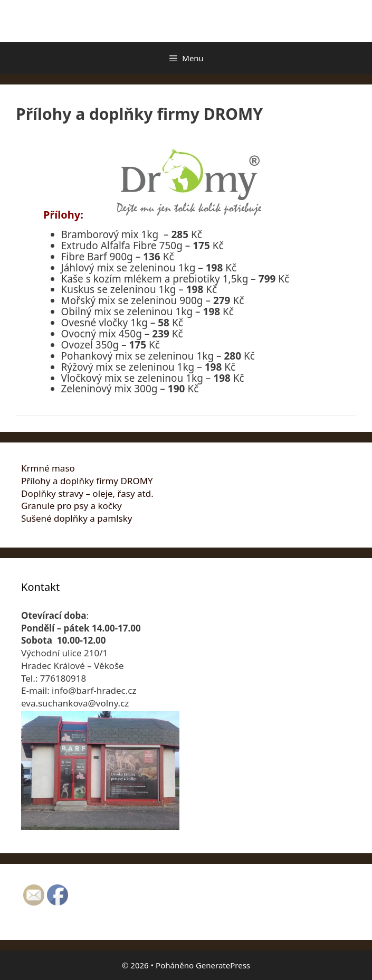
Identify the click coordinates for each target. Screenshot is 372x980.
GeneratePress (223, 965)
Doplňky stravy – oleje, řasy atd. (87, 493)
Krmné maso (48, 468)
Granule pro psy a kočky (71, 506)
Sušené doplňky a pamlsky (77, 518)
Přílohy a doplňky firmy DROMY (87, 481)
